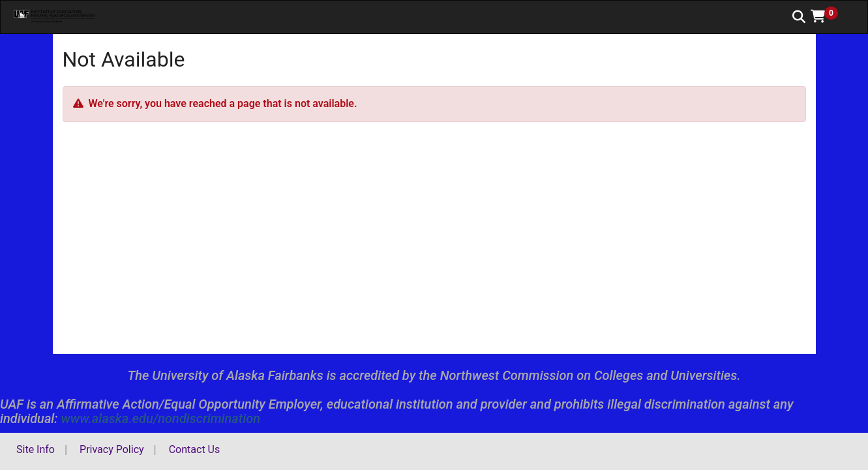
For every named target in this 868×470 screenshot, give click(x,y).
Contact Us (195, 449)
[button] (829, 16)
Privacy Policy (112, 449)
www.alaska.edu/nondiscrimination (160, 418)
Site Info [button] (36, 449)
